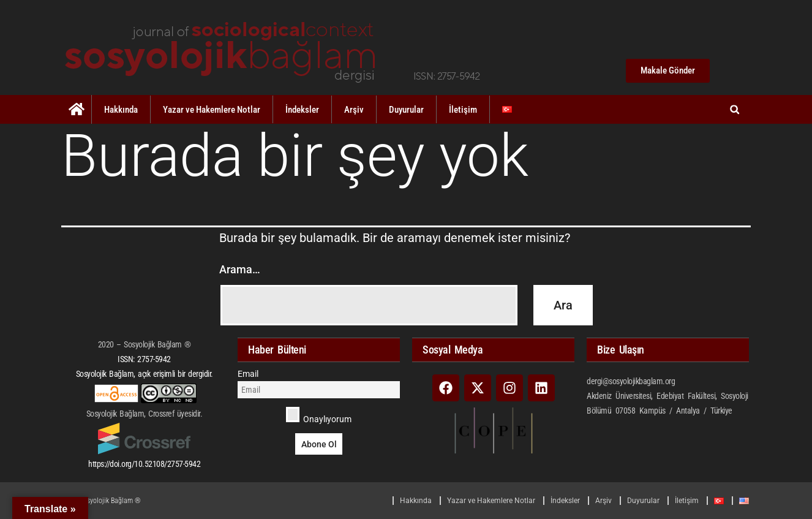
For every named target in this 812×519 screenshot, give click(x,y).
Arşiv (354, 110)
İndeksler (302, 110)
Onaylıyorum (319, 415)
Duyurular (406, 110)
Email (248, 374)
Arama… (240, 269)
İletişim (463, 110)
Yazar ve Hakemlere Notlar (212, 110)
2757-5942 (154, 359)
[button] (735, 109)
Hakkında (121, 110)
